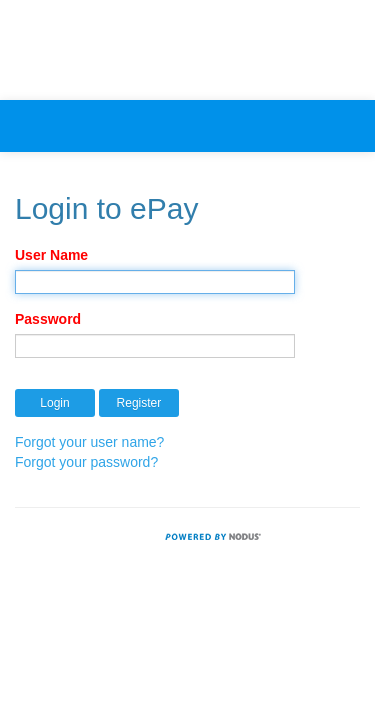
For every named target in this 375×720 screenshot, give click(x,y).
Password (48, 319)
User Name (51, 255)
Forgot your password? (86, 462)
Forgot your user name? (89, 442)
